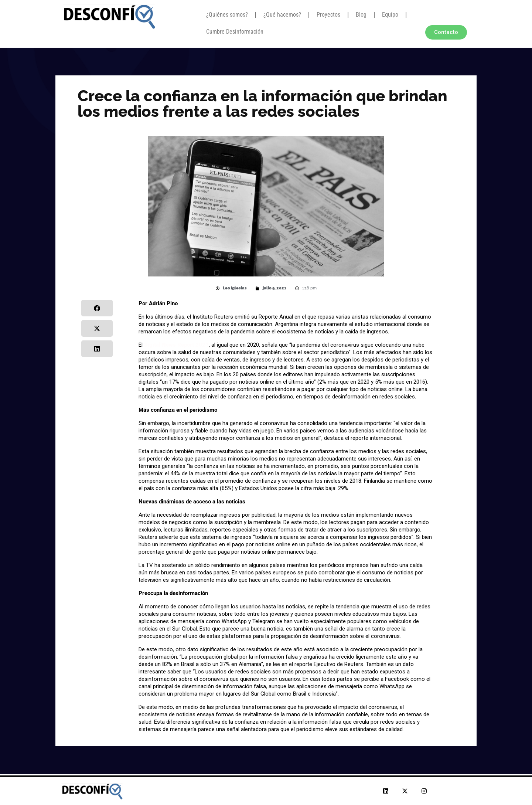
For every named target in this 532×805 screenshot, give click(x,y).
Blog (361, 15)
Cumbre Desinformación (235, 32)
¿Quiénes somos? (227, 15)
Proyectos (328, 15)
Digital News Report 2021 (176, 345)
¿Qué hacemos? (282, 15)
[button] (97, 308)
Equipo (390, 15)
